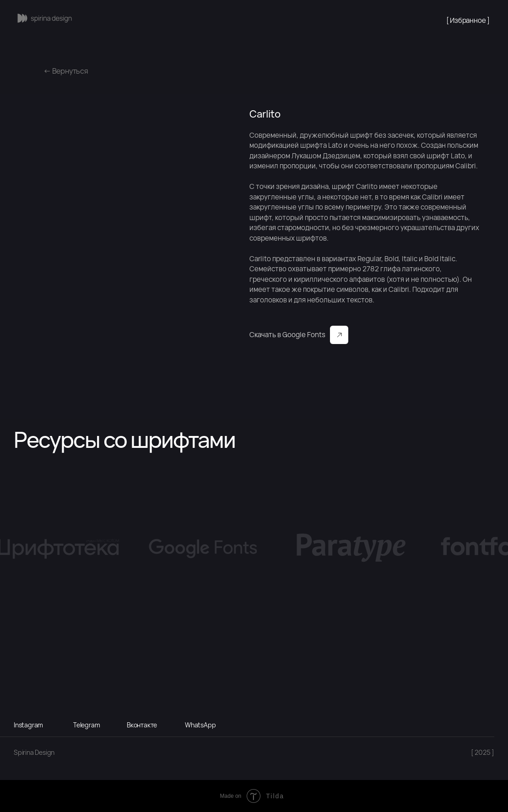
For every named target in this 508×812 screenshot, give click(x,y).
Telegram (86, 725)
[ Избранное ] (468, 20)
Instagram (28, 725)
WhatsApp (200, 725)
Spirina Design (34, 752)
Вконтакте (142, 725)
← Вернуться (66, 71)
